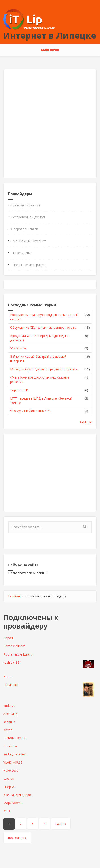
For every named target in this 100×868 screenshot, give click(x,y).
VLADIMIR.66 (13, 762)
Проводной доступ (26, 205)
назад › (61, 824)
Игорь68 (10, 787)
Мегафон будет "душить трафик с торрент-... (44, 369)
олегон (9, 778)
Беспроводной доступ (28, 217)
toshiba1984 (12, 662)
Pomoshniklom (14, 646)
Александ (10, 714)
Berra (7, 677)
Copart (8, 638)
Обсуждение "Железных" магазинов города (43, 327)
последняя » (17, 838)
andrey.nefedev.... (16, 754)
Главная (14, 596)
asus (7, 811)
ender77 (9, 706)
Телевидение (22, 253)
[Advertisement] (50, 124)
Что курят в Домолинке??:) (30, 411)
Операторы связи (25, 229)
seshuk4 (9, 722)
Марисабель (13, 803)
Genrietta (10, 746)
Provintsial (11, 685)
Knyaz (8, 730)
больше (86, 422)
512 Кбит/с (18, 348)
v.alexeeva (11, 770)
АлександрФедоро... (18, 795)
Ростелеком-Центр (18, 654)
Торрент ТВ (19, 390)
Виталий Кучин (15, 738)
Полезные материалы (29, 265)
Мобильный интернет (29, 241)
